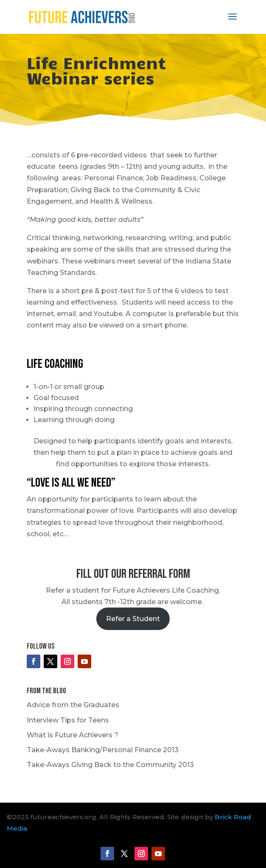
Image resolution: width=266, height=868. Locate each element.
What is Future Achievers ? (73, 735)
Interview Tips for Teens (68, 720)
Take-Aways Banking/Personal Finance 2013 (103, 750)
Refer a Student (133, 619)
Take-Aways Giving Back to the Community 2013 (110, 765)
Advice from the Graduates (73, 705)
